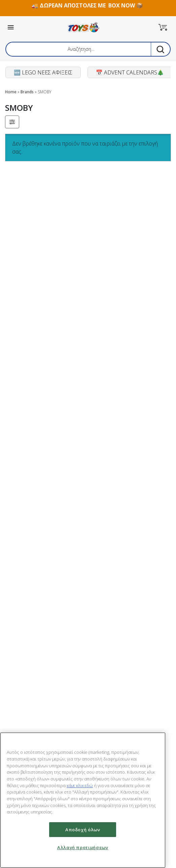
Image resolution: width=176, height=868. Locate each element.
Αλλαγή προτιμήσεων (83, 847)
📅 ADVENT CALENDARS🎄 (130, 72)
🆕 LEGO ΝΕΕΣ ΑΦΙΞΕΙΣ (43, 72)
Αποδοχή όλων (83, 830)
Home (11, 92)
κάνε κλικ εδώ (80, 785)
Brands (27, 92)
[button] (163, 27)
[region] (83, 800)
